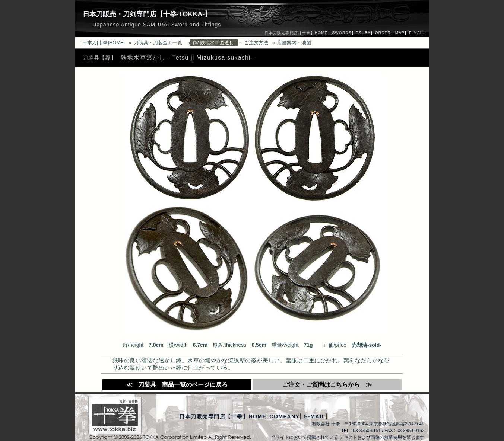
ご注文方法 (256, 43)
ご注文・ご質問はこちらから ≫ (327, 385)
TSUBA (363, 33)
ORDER (383, 33)
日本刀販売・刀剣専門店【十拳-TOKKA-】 (147, 14)
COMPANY (284, 416)
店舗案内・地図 (294, 43)
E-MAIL (417, 33)
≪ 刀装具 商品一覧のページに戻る (177, 385)
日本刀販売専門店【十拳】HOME (296, 33)
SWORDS (342, 33)
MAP (400, 33)
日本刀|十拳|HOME (103, 43)
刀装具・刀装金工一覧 (158, 43)
